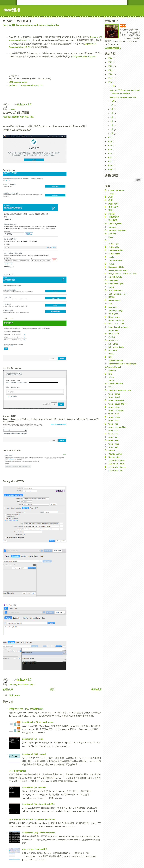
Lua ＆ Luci (113, 341)
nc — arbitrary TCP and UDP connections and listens (32, 820)
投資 (111, 200)
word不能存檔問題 (17, 771)
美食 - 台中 (113, 204)
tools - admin (114, 394)
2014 (110, 150)
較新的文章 (8, 690)
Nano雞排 (12, 10)
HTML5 (112, 297)
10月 (113, 101)
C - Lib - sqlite (114, 254)
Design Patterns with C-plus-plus (123, 274)
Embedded (113, 281)
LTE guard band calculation (84, 57)
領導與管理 (114, 217)
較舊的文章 (97, 690)
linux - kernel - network (118, 327)
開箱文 (112, 214)
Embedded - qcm (116, 284)
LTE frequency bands (18, 82)
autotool (112, 227)
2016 (110, 142)
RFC (110, 374)
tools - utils (113, 434)
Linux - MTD (114, 334)
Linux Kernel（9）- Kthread (34, 788)
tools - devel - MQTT (26, 685)
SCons (111, 377)
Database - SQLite (116, 267)
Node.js (112, 354)
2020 (110, 74)
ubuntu (112, 451)
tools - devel (114, 397)
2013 (110, 154)
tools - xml (113, 447)
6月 (112, 118)
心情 (111, 197)
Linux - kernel (114, 317)
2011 (110, 162)
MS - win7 (113, 351)
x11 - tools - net (115, 471)
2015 (110, 146)
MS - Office (113, 344)
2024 (110, 58)
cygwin (111, 264)
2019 (110, 78)
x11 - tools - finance (117, 467)
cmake (111, 257)
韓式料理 (113, 221)
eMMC (111, 287)
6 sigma (112, 194)
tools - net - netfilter (117, 427)
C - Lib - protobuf (116, 251)
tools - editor (114, 407)
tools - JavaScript (116, 411)
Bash (111, 237)
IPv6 (110, 304)
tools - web (113, 441)
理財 (111, 211)
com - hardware (115, 261)
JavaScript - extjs (116, 311)
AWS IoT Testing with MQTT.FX (18, 117)
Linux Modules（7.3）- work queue (38, 722)
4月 (112, 122)
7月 (112, 114)
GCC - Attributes (115, 291)
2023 (110, 62)
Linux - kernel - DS (116, 321)
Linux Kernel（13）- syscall (34, 754)
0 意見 (28, 105)
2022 (110, 66)
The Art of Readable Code (120, 391)
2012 (110, 158)
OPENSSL (112, 371)
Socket (111, 381)
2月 (112, 130)
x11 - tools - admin (117, 461)
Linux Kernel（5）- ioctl (32, 739)
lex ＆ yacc (113, 314)
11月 (113, 86)
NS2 (110, 357)
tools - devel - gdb (116, 401)
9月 (112, 105)
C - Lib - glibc (114, 247)
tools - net (113, 424)
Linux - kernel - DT (116, 324)
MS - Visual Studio (116, 347)
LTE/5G (12, 110)
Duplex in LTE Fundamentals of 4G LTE (26, 86)
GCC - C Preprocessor (118, 294)
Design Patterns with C (118, 271)
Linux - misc (114, 331)
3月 (112, 126)
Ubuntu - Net (114, 457)
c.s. (124, 26)
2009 (110, 170)
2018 (110, 82)
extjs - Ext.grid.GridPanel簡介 (35, 849)
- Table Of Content (116, 191)
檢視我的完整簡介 (113, 48)
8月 (112, 109)
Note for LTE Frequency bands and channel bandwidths (31, 25)
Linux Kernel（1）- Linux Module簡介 (39, 804)
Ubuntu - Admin (115, 454)
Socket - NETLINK (116, 384)
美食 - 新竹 (113, 207)
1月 (112, 134)
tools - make (114, 417)
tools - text (113, 431)
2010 (110, 166)
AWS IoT (13, 685)
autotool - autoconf (117, 231)
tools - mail (114, 414)
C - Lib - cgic (114, 244)
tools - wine (114, 444)
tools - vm (113, 437)
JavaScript (113, 307)
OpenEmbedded (116, 361)
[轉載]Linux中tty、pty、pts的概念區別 (26, 709)
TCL (110, 387)
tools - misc (114, 421)
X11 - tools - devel (116, 464)
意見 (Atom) (15, 696)
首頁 (52, 690)
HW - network (114, 301)
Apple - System (115, 224)
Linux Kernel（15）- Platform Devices (39, 833)
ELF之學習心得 (115, 277)
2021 (110, 70)
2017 (110, 138)
